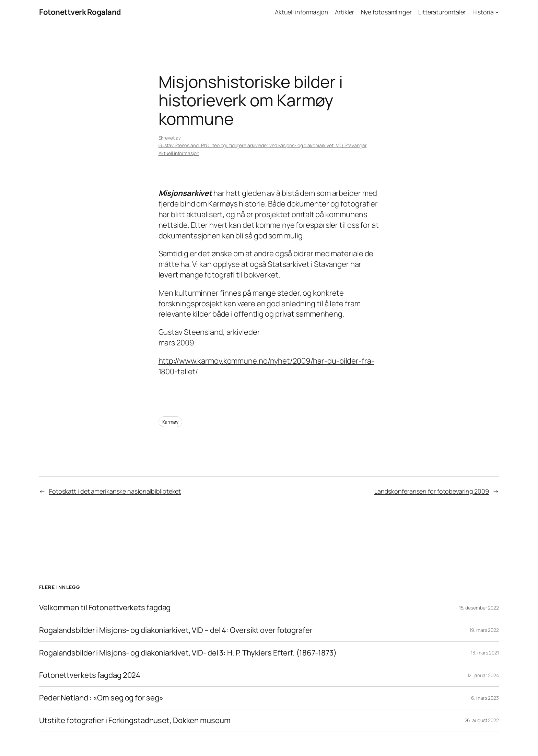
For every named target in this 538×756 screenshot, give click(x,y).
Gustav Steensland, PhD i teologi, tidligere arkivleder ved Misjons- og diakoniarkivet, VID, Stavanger (263, 145)
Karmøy (170, 422)
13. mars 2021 (485, 653)
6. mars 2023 (485, 698)
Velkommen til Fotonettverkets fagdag (105, 608)
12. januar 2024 (483, 675)
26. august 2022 (482, 720)
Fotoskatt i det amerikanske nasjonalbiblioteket (115, 491)
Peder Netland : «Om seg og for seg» (102, 698)
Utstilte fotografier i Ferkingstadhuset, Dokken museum (135, 720)
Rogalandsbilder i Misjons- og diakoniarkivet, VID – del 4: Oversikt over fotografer (176, 630)
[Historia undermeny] (497, 12)
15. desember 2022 (479, 608)
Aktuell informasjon (179, 153)
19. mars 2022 (484, 630)
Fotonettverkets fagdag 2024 (90, 675)
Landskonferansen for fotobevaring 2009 (432, 491)
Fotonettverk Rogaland (80, 12)
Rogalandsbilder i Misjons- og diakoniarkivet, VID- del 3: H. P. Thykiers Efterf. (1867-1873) (188, 653)
